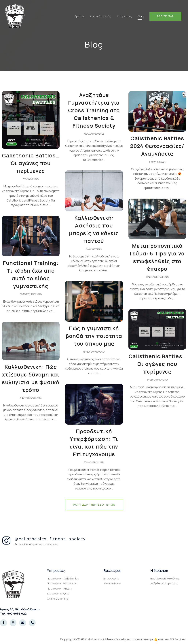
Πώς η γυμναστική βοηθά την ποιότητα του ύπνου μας (94, 336)
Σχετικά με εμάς (100, 16)
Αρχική (79, 16)
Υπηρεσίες (124, 16)
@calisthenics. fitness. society (50, 539)
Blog (141, 16)
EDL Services (177, 639)
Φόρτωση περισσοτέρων (94, 505)
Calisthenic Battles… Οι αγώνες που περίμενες (31, 163)
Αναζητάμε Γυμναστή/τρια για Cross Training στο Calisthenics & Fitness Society (94, 110)
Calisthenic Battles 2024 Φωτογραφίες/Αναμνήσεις (157, 146)
